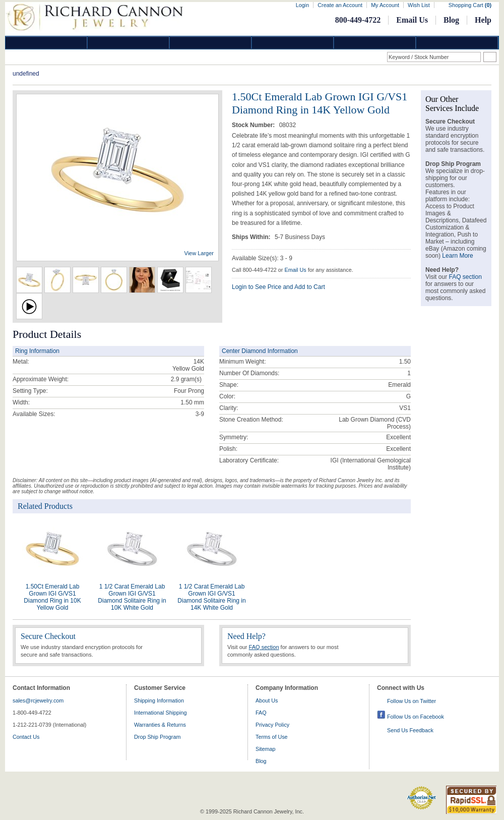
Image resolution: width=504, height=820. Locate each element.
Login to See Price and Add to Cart (278, 287)
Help (483, 20)
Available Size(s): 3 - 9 (262, 258)
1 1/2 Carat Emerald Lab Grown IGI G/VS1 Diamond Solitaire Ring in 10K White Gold (132, 597)
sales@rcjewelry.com (38, 700)
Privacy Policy (272, 725)
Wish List (419, 5)
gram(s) (186, 379)
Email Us (412, 20)
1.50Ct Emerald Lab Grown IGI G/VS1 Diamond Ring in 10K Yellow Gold (52, 597)
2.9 (175, 379)
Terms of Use (272, 737)
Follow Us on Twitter (412, 701)
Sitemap (266, 749)
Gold (129, 43)
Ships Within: (252, 237)
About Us (267, 700)
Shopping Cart (470, 5)
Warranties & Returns (160, 725)
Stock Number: (254, 125)
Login (302, 5)
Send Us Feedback (410, 730)
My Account (385, 5)
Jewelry (293, 43)
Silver (211, 43)
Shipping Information (159, 700)
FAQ (261, 713)
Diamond (46, 43)
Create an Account (340, 5)
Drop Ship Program (157, 737)
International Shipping (160, 713)
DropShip (457, 43)
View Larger (199, 253)
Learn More (457, 256)
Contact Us (26, 737)
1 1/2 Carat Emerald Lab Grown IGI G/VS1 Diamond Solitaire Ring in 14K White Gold (211, 597)
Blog (451, 20)
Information (375, 43)
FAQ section (264, 647)
